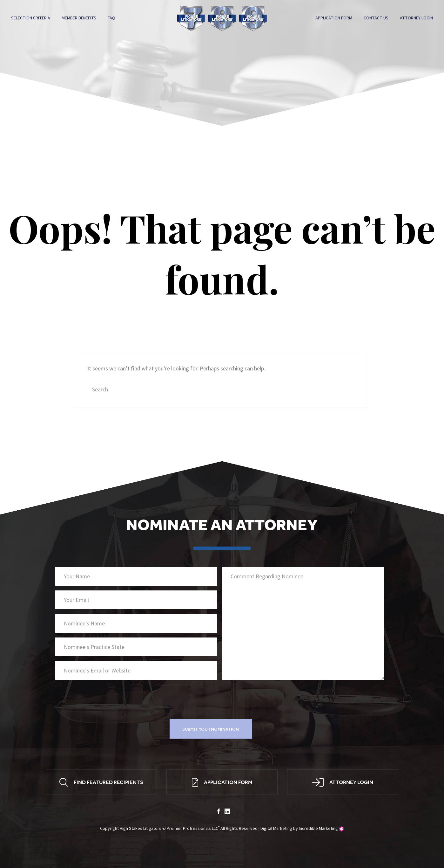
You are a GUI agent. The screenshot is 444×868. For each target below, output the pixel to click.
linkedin (227, 812)
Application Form (333, 18)
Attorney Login (416, 18)
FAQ (112, 18)
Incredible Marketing (318, 830)
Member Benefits (79, 18)
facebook (219, 812)
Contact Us (376, 18)
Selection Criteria (31, 18)
